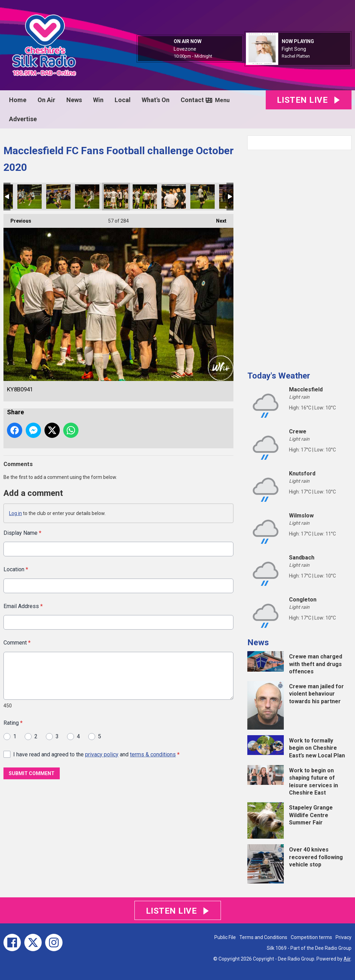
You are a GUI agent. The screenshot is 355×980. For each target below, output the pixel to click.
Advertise (23, 119)
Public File (225, 937)
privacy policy (102, 754)
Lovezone (185, 49)
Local (123, 100)
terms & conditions (153, 754)
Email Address (23, 606)
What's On (156, 100)
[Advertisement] (299, 258)
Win (98, 100)
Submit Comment (32, 773)
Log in (15, 513)
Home (18, 100)
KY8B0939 (87, 197)
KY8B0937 (30, 197)
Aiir (347, 959)
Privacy (344, 937)
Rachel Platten (296, 56)
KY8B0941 (116, 197)
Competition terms (311, 937)
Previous (17, 219)
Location (16, 569)
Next (218, 219)
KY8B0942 (145, 197)
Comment (17, 643)
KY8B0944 (203, 197)
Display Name (22, 533)
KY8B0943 (174, 197)
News (74, 100)
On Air (46, 100)
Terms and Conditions (263, 937)
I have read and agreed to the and (96, 754)
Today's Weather (279, 376)
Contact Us (197, 100)
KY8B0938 (58, 197)
